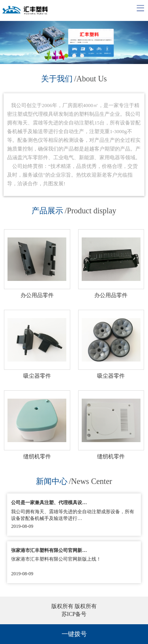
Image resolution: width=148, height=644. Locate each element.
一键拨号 (74, 634)
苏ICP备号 (74, 614)
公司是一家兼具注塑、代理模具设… (49, 503)
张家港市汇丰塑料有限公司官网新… (49, 550)
